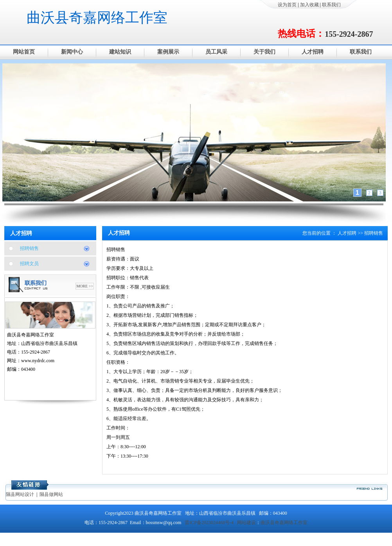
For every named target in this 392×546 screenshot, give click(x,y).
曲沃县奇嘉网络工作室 (97, 18)
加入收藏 (309, 5)
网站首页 (24, 52)
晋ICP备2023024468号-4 (209, 523)
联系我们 (331, 5)
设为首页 (287, 5)
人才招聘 (313, 52)
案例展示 (168, 52)
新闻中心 (72, 52)
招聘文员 (29, 264)
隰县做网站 (51, 494)
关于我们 (264, 52)
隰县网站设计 (20, 494)
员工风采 (216, 52)
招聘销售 (29, 248)
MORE (82, 286)
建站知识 (120, 52)
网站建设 (246, 523)
